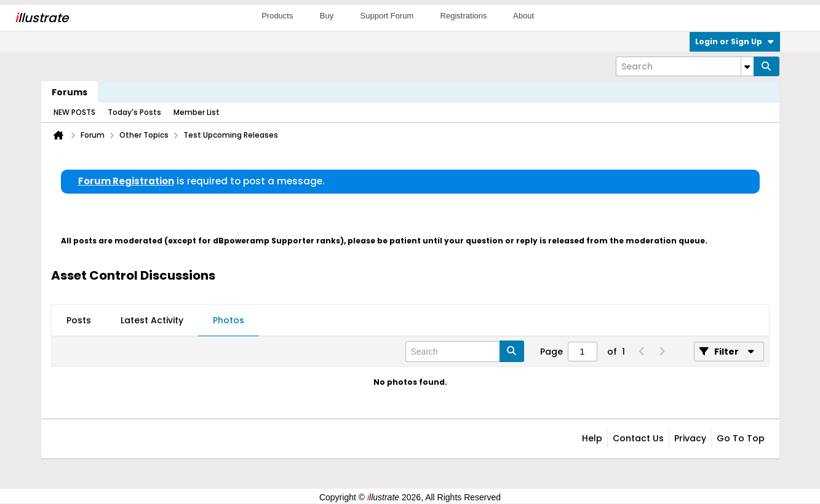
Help (592, 438)
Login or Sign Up (735, 41)
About (523, 16)
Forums (70, 92)
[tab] (79, 321)
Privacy (690, 438)
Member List (197, 112)
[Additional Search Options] (747, 66)
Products (277, 16)
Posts (79, 320)
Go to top (741, 438)
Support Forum (387, 16)
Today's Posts (134, 112)
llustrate (42, 18)
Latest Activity (152, 320)
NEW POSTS (74, 112)
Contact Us (638, 438)
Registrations (464, 16)
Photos (229, 320)
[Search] (685, 66)
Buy (327, 16)
